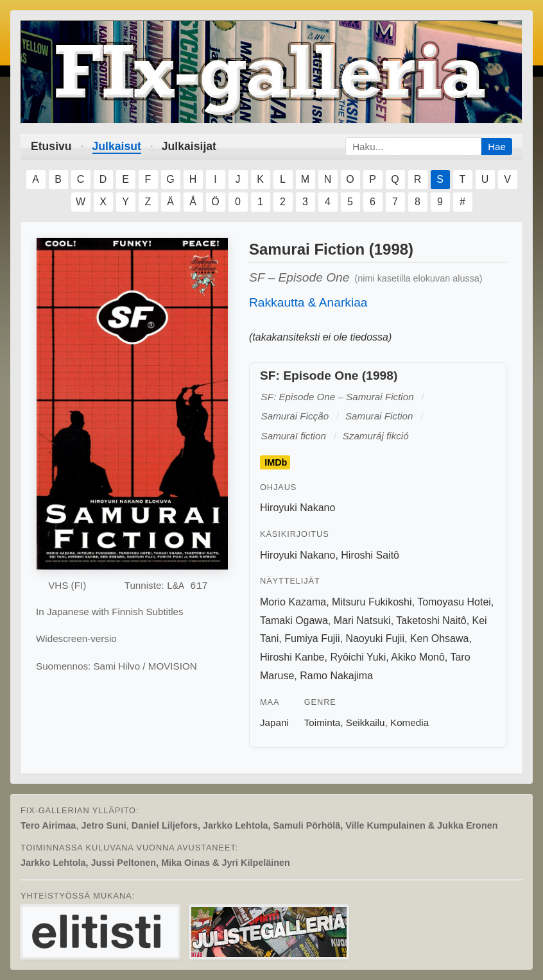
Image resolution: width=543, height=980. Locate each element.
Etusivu (51, 146)
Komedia (409, 722)
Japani (274, 722)
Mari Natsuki (362, 621)
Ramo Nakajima (336, 676)
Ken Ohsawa (440, 638)
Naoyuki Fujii (375, 638)
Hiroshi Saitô (370, 555)
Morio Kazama (293, 602)
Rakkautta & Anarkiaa (308, 302)
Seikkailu (366, 722)
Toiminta (323, 722)
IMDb (276, 462)
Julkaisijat (189, 146)
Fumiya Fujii (312, 638)
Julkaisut (117, 146)
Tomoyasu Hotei (454, 602)
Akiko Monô (418, 657)
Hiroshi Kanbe (292, 657)
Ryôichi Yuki (358, 657)
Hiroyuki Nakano (297, 508)
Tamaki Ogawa (294, 621)
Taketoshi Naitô (431, 621)
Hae (497, 147)
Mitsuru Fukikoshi (372, 602)
